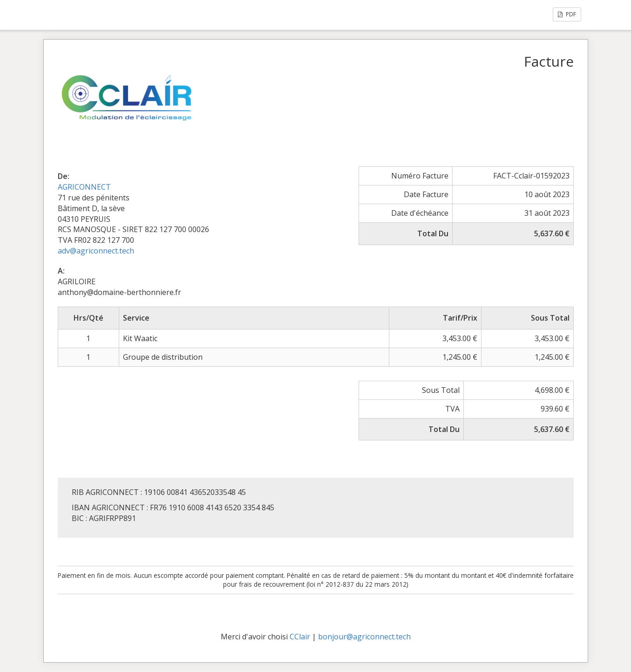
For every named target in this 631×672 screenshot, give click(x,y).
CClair (300, 637)
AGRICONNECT (84, 187)
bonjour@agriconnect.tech (364, 637)
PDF (567, 14)
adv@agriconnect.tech (96, 251)
